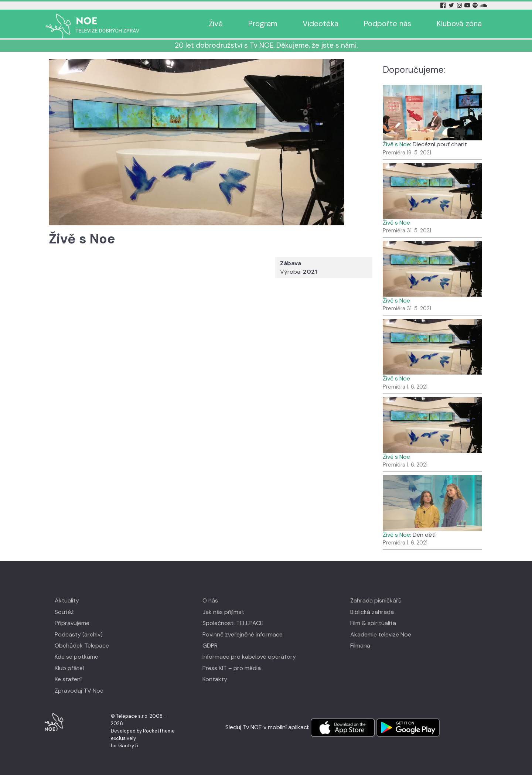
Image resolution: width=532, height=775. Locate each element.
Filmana (360, 646)
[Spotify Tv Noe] (476, 5)
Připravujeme (72, 623)
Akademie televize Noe (381, 634)
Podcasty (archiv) (79, 634)
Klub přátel (69, 668)
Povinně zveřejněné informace (243, 634)
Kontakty (215, 679)
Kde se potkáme (76, 657)
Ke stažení (68, 679)
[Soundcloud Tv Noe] (483, 5)
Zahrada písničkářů (376, 600)
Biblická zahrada (372, 612)
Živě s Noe (396, 144)
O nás (210, 600)
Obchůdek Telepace (82, 646)
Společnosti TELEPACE (233, 623)
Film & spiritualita (373, 623)
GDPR (210, 646)
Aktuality (67, 600)
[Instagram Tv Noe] (461, 5)
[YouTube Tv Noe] (468, 5)
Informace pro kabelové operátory (249, 657)
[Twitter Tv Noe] (452, 5)
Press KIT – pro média (232, 668)
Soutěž (64, 612)
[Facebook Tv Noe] (444, 5)
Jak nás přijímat (223, 612)
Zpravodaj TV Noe (79, 691)
